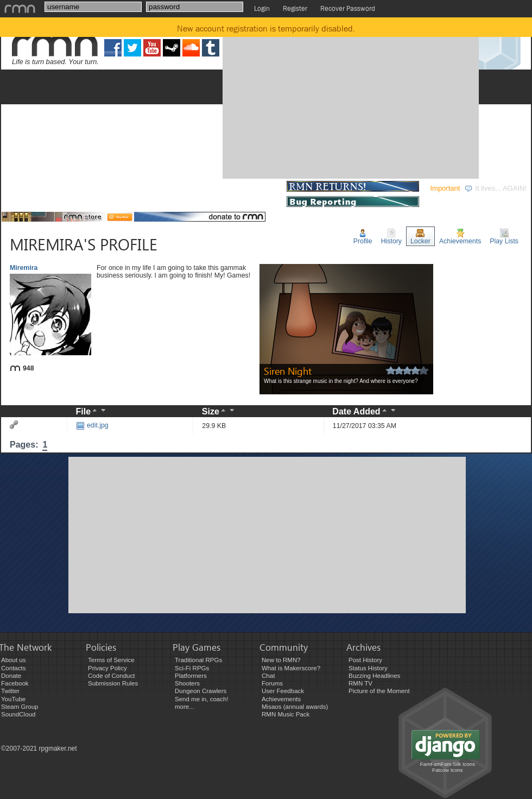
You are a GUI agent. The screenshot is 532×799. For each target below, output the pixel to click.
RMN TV (360, 683)
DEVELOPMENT (85, 188)
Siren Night (288, 371)
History (391, 237)
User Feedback (283, 691)
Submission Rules (113, 683)
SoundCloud (18, 714)
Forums (272, 683)
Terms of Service (111, 660)
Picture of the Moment (379, 691)
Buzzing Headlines (374, 676)
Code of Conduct (111, 676)
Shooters (187, 683)
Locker (420, 237)
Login (262, 8)
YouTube (13, 699)
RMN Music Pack (286, 714)
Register (295, 8)
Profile (363, 237)
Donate (11, 676)
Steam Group (20, 707)
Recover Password (348, 8)
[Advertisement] (324, 99)
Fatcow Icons (448, 770)
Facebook (15, 683)
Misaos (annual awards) (295, 707)
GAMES (22, 188)
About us (13, 660)
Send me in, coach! (202, 699)
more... (185, 707)
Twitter (10, 691)
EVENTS (149, 188)
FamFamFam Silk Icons (448, 764)
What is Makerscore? (291, 668)
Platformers (191, 676)
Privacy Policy (107, 668)
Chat (268, 676)
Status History (368, 668)
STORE (265, 188)
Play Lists (504, 237)
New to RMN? (281, 660)
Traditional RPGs (198, 660)
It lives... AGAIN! (495, 188)
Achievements (460, 237)
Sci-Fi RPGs (192, 668)
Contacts (13, 668)
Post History (365, 660)
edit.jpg (92, 425)
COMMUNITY (209, 188)
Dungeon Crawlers (201, 691)
